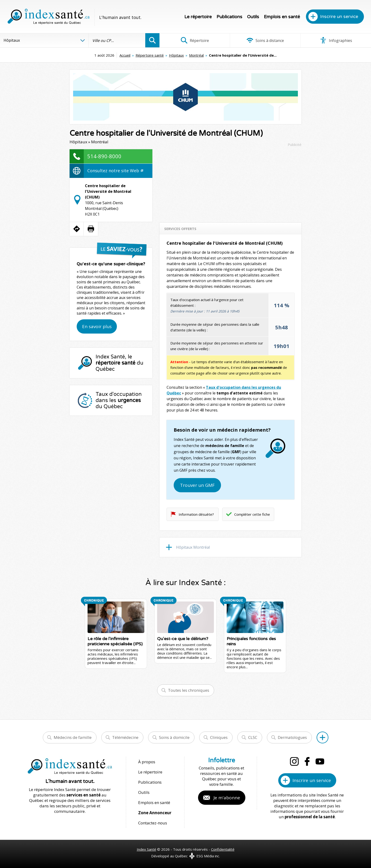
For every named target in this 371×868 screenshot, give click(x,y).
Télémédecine (125, 737)
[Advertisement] (230, 182)
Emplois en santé (282, 17)
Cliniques (219, 737)
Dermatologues (292, 737)
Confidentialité (223, 849)
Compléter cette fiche (252, 514)
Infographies (336, 40)
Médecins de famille (73, 737)
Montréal (196, 55)
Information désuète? (196, 514)
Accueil (125, 55)
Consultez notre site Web (115, 171)
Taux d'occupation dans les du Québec (119, 400)
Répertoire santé (150, 55)
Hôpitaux (176, 55)
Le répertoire (198, 17)
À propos (147, 762)
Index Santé (146, 849)
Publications (229, 17)
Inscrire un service (339, 17)
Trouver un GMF (197, 485)
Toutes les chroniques (189, 690)
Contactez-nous (153, 823)
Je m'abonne (227, 798)
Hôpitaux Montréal (193, 547)
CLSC (253, 737)
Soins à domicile (174, 737)
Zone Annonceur (155, 813)
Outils (253, 17)
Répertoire (195, 40)
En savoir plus (97, 326)
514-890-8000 (104, 156)
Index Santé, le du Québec (119, 363)
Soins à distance (265, 40)
